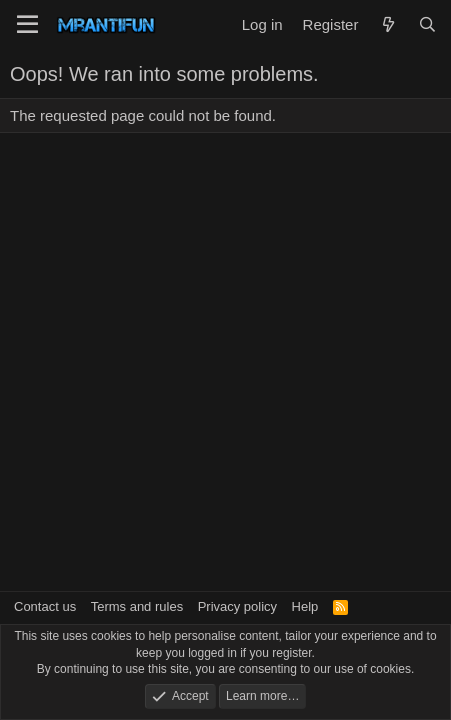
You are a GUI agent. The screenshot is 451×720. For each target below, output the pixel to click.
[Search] (427, 24)
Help (305, 606)
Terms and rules (137, 606)
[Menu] (27, 25)
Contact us (45, 606)
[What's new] (387, 24)
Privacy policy (237, 606)
